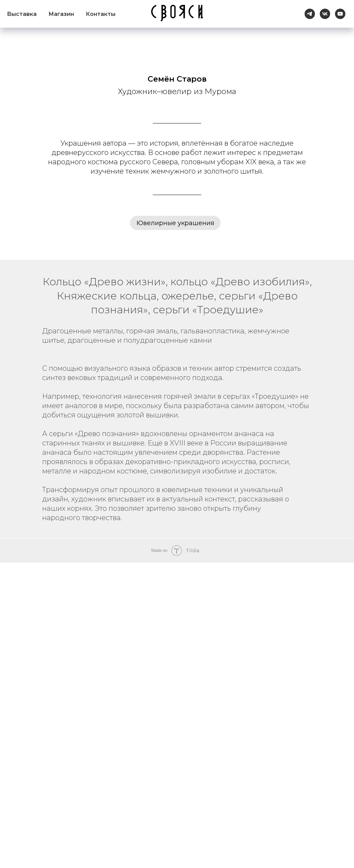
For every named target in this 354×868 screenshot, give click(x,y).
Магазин (61, 14)
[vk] (325, 14)
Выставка (22, 14)
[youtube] (340, 14)
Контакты (101, 14)
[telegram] (310, 14)
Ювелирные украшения (175, 223)
